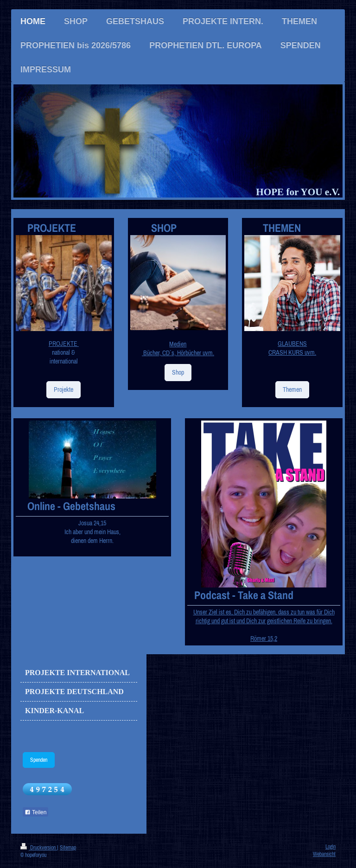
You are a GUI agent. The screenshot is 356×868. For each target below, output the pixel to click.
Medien (178, 344)
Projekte (64, 389)
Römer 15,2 (264, 638)
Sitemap (68, 847)
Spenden (39, 760)
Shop (178, 372)
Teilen (35, 812)
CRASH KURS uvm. (292, 352)
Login (331, 846)
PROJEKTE (64, 344)
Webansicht (324, 854)
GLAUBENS (292, 344)
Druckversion (39, 847)
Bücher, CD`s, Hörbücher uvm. (178, 353)
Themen (292, 389)
